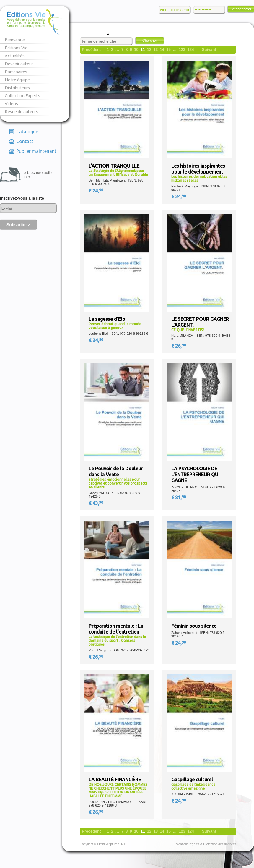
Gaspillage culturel (192, 780)
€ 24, (96, 191)
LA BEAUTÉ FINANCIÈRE (115, 780)
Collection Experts (22, 96)
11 (143, 50)
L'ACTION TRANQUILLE (114, 166)
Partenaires (16, 72)
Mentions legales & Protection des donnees (206, 844)
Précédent (91, 50)
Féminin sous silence (194, 626)
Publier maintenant (36, 151)
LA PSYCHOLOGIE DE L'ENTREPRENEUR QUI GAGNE (195, 475)
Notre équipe (17, 80)
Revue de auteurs (21, 112)
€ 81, (179, 498)
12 (149, 50)
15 (168, 50)
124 (190, 50)
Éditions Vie (16, 48)
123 (182, 50)
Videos (11, 104)
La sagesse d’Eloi (108, 319)
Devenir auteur (19, 64)
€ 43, (96, 503)
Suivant (209, 50)
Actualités (15, 56)
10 (136, 50)
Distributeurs (17, 88)
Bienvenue (15, 40)
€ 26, (179, 346)
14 (162, 50)
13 (156, 50)
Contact (25, 141)
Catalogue (27, 132)
